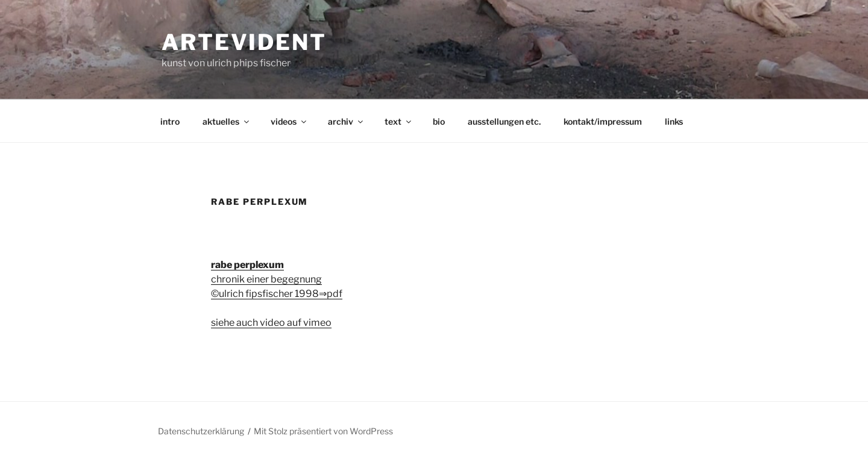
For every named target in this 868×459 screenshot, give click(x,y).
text (399, 121)
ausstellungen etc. (504, 121)
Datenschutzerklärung (201, 431)
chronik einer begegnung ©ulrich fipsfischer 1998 (266, 279)
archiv (346, 121)
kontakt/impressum (603, 121)
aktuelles (227, 121)
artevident (244, 42)
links (674, 121)
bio (439, 121)
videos (289, 121)
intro (170, 121)
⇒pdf (331, 294)
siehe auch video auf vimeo (271, 323)
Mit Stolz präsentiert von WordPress (323, 431)
